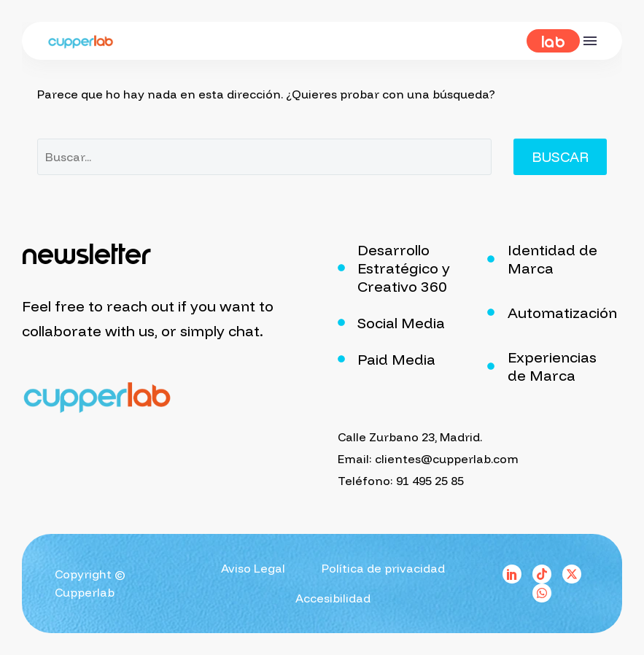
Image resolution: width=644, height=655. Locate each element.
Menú (590, 41)
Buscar (560, 157)
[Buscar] (264, 157)
